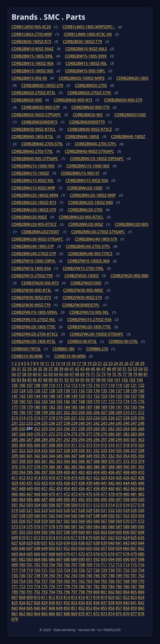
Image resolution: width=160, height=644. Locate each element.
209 (119, 412)
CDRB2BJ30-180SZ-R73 (31, 42)
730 (111, 570)
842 (141, 603)
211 (134, 412)
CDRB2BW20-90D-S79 (123, 100)
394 (22, 472)
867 (59, 614)
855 (104, 608)
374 (141, 461)
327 (59, 450)
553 (134, 516)
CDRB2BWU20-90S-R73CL (81, 217)
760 (67, 581)
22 (105, 363)
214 (22, 418)
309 (59, 445)
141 (15, 396)
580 (67, 527)
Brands (25, 17)
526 (67, 510)
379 (45, 467)
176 (141, 401)
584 (96, 527)
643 (134, 543)
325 (45, 450)
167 (74, 401)
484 (22, 499)
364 (67, 461)
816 (82, 597)
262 (111, 429)
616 (67, 537)
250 (22, 429)
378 (37, 467)
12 (52, 363)
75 (114, 374)
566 (96, 521)
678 (126, 554)
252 (37, 429)
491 (74, 499)
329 (74, 450)
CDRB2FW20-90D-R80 (129, 276)
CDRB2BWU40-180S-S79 (96, 239)
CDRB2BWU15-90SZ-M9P (33, 188)
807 (15, 597)
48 (109, 369)
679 (134, 554)
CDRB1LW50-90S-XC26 (31, 27)
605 (119, 532)
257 (74, 429)
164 (52, 401)
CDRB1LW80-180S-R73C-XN (88, 34)
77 (125, 374)
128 (52, 391)
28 (137, 363)
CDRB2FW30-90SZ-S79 (82, 297)
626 (141, 537)
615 (59, 537)
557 (29, 521)
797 (74, 592)
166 (67, 401)
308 (52, 445)
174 (126, 401)
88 (45, 380)
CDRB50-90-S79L (123, 341)
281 (119, 434)
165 (59, 401)
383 (74, 467)
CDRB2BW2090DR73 (39, 122)
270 (37, 434)
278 (96, 434)
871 (89, 614)
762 (82, 581)
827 (29, 603)
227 (119, 418)
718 (22, 570)
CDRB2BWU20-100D (85, 188)
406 (111, 472)
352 (111, 456)
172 (111, 401)
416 (52, 478)
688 (67, 559)
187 (89, 407)
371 (119, 461)
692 (96, 559)
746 (96, 575)
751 (134, 575)
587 (119, 527)
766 (111, 581)
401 (74, 472)
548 (96, 516)
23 (110, 363)
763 (89, 581)
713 (119, 565)
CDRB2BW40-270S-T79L (32, 151)
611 (29, 537)
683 (29, 559)
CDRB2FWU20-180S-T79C (34, 327)
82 (14, 380)
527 (74, 510)
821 (119, 597)
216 (37, 418)
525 (59, 510)
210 (126, 412)
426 (126, 478)
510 (82, 505)
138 (126, 391)
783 (104, 587)
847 (45, 608)
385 (89, 467)
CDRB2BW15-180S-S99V (86, 56)
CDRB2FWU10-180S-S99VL (35, 312)
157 (134, 396)
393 (15, 472)
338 (141, 450)
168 (82, 401)
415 (45, 478)
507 (59, 505)
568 (111, 521)
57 (19, 374)
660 (126, 548)
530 (96, 510)
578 (52, 527)
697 (134, 559)
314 (96, 445)
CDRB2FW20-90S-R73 (40, 283)
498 (126, 499)
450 (37, 488)
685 (45, 559)
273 (59, 434)
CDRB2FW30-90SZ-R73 (31, 297)
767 (119, 581)
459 (104, 488)
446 (141, 483)
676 (111, 554)
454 (67, 488)
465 (15, 494)
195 (15, 412)
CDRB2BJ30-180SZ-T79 (82, 42)
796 (67, 592)
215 (29, 418)
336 (126, 450)
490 (67, 499)
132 (82, 391)
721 (45, 570)
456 (82, 488)
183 (59, 407)
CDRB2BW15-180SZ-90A (33, 63)
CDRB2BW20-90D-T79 (90, 107)
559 (45, 521)
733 (134, 570)
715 (134, 565)
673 (89, 554)
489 (59, 499)
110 (52, 385)
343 (45, 456)
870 (82, 614)
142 (22, 396)
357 (15, 461)
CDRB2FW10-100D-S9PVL (34, 261)
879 (15, 619)
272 (52, 434)
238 (67, 423)
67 (72, 374)
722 (52, 570)
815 (74, 597)
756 (37, 581)
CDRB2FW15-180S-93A (31, 268)
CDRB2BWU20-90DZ (29, 217)
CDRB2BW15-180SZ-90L (86, 63)
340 (22, 456)
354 (126, 456)
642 (126, 543)
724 (67, 570)
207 (104, 412)
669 (59, 554)
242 (96, 423)
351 (104, 456)
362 (52, 461)
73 (103, 374)
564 (82, 521)
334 (111, 450)
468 (37, 494)
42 (77, 369)
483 (15, 499)
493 (89, 499)
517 (134, 505)
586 (111, 527)
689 (74, 559)
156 (126, 396)
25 (121, 363)
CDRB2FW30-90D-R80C (83, 290)
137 (119, 391)
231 (15, 423)
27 (132, 363)
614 (52, 537)
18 (84, 363)
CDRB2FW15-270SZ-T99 (32, 276)
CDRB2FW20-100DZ (82, 276)
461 (119, 488)
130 (67, 391)
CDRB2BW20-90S (88, 115)
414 (37, 478)
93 (72, 380)
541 (45, 516)
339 (15, 456)
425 (119, 478)
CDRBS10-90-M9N (70, 356)
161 (29, 401)
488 (52, 499)
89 (51, 380)
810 (37, 597)
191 (119, 407)
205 (89, 412)
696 (126, 559)
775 (45, 587)
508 (67, 505)
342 (37, 456)
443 (119, 483)
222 (82, 418)
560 (52, 521)
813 (59, 597)
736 (22, 575)
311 (74, 445)
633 (59, 543)
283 (134, 434)
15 (68, 363)
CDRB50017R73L (26, 349)
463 (134, 488)
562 (67, 521)
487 (45, 499)
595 (45, 532)
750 (126, 575)
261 (104, 429)
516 (126, 505)
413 (29, 478)
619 (89, 537)
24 (116, 363)
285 (15, 440)
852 (82, 608)
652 (67, 548)
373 (134, 461)
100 (110, 380)
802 (111, 592)
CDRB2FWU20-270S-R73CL (35, 334)
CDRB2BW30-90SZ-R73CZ (90, 129)
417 (59, 478)
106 (22, 385)
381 (59, 467)
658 (111, 548)
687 (59, 559)
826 (22, 603)
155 (119, 396)
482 (141, 494)
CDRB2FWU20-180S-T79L (89, 327)
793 (45, 592)
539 (29, 516)
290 (52, 440)
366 (82, 461)
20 (95, 363)
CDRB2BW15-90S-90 (29, 78)
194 (141, 407)
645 (15, 548)
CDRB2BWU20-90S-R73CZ (34, 224)
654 (82, 548)
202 (67, 412)
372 (126, 461)
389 (119, 467)
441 (104, 483)
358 (22, 461)
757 (45, 581)
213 (15, 418)
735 (15, 575)
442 (111, 483)
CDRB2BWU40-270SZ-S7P (34, 254)
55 (146, 369)
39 (61, 369)
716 (141, 565)
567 (104, 521)
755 (29, 581)
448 (22, 488)
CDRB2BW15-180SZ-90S (32, 71)
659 (119, 548)
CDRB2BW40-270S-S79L (42, 144)
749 (119, 575)
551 (119, 516)
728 (96, 570)
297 (104, 440)
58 (24, 374)
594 (37, 532)
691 (89, 559)
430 (22, 483)
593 (29, 532)
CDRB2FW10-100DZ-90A (89, 261)
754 (22, 581)
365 (74, 461)
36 (45, 369)
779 (74, 587)
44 (88, 369)
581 (74, 527)
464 (141, 488)
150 (82, 396)
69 (82, 374)
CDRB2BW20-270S (91, 85)
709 (89, 565)
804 (126, 592)
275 (74, 434)
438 (82, 483)
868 (67, 614)
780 (82, 587)
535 (134, 510)
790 (22, 592)
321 (15, 450)
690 (82, 559)
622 (111, 537)
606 (126, 532)
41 (72, 369)
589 (134, 527)
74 (109, 374)
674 (96, 554)
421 (89, 478)
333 (104, 450)
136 (111, 391)
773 (29, 587)
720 (37, 570)
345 (59, 456)
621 (104, 537)
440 (96, 483)
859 (134, 608)
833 (74, 603)
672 (82, 554)
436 (67, 483)
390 (126, 467)
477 (104, 494)
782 (96, 587)
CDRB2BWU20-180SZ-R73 (34, 202)
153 (104, 396)
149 (74, 396)
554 (141, 516)
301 (134, 440)
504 (37, 505)
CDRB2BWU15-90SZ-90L (33, 180)
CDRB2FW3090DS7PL (81, 305)
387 (104, 467)
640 (111, 543)
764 (96, 581)
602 (96, 532)
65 (61, 374)
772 (22, 587)
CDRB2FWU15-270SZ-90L (33, 320)
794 (52, 592)
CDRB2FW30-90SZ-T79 (31, 305)
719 (29, 570)
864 (37, 614)
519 (15, 510)
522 (37, 510)
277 (89, 434)
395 (29, 472)
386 (96, 467)
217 (45, 418)
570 (126, 521)
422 (96, 478)
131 (74, 391)
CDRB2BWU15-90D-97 (80, 173)
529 (89, 510)
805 (134, 592)
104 (139, 380)
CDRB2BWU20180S (132, 224)
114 (82, 385)
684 (37, 559)
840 (126, 603)
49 (114, 369)
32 (24, 369)
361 (45, 461)
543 (59, 516)
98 (98, 380)
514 (111, 505)
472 (67, 494)
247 (134, 423)
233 (29, 423)
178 (22, 407)
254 (52, 429)
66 (66, 374)
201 (59, 412)
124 (22, 391)
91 (61, 380)
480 (126, 494)
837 (104, 603)
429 (15, 483)
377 (29, 467)
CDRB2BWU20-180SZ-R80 (91, 202)
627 (15, 543)
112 (67, 385)
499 (134, 499)
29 (142, 363)
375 (15, 467)
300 (126, 440)
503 (29, 505)
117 (104, 385)
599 (74, 532)
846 (37, 608)
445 (134, 483)
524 (52, 510)
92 (66, 380)
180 (37, 407)
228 (126, 418)
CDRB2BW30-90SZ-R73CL (34, 129)
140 (141, 391)
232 (22, 423)
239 (74, 423)
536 (141, 510)
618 (82, 537)
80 (140, 374)
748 (111, 575)
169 (89, 401)
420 (82, 478)
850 (67, 608)
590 (141, 527)
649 (45, 548)
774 (37, 587)
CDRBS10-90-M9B (27, 356)
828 (37, 603)
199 (45, 412)
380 (52, 467)
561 (59, 521)
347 (74, 456)
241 (89, 423)
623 (119, 537)
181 (45, 407)
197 (29, 412)
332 (96, 450)
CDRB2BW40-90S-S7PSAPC (35, 159)
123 (15, 391)
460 (111, 488)
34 (35, 369)
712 (111, 565)
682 (22, 559)
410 (141, 472)
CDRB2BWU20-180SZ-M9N (35, 195)
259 (89, 429)
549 (104, 516)
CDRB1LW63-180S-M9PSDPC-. (89, 27)
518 (141, 505)
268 (22, 434)
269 (29, 434)
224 (96, 418)
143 (29, 396)
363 (59, 461)
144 (37, 396)
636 (82, 543)
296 (96, 440)
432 (37, 483)
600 (82, 532)
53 (135, 369)
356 (141, 456)
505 (45, 505)
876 (126, 614)
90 (56, 380)
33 (29, 369)
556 (22, 521)
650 (52, 548)
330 (82, 450)
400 (67, 472)
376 (22, 467)
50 (119, 369)
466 (22, 494)
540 (37, 516)
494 (96, 499)
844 (22, 608)
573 (15, 527)
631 (45, 543)
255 (59, 429)
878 (141, 614)
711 (104, 565)
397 (45, 472)
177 (15, 407)
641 (119, 543)
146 (52, 396)
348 (82, 456)
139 (134, 391)
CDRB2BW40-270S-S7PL (96, 144)
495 (104, 499)
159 (15, 401)
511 (89, 505)
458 (96, 488)
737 (29, 575)
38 (56, 369)
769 (134, 581)
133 (89, 391)
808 (22, 597)
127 (45, 391)
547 (89, 516)
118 (111, 385)
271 (45, 434)
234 (37, 423)
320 (141, 445)
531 (104, 510)
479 (119, 494)
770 (141, 581)
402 (82, 472)
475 (89, 494)
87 (40, 380)
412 (22, 478)
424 (111, 478)
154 (111, 396)
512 (96, 505)
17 (79, 363)
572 (141, 521)
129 (59, 391)
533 (119, 510)
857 (119, 608)
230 (141, 418)
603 (104, 532)
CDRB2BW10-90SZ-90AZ (33, 49)
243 (104, 423)
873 (104, 614)
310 (67, 445)
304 (22, 445)
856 (111, 608)
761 (74, 581)
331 (89, 450)
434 (52, 483)
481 (134, 494)
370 (111, 461)
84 (24, 380)
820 (111, 597)
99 (103, 380)
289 (45, 440)
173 (119, 401)
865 (45, 614)
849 (59, 608)
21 (100, 363)
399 (59, 472)
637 (89, 543)
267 (15, 434)
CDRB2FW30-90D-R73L (31, 290)
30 (14, 369)
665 (29, 554)
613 (45, 537)
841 (134, 603)
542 (52, 516)
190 (111, 407)
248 (141, 423)
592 (22, 532)
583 (89, 527)
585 (104, 527)
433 (45, 483)
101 (117, 380)
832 (67, 603)
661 (134, 548)
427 (134, 478)
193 (134, 407)
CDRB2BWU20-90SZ (86, 224)
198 (37, 412)
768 (126, 581)
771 (15, 587)
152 (96, 396)
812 (52, 597)
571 (134, 521)
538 (22, 516)
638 (96, 543)
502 (22, 505)
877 (134, 614)
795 (59, 592)
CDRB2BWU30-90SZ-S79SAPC (37, 239)
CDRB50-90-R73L (82, 341)
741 (59, 575)
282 (126, 434)
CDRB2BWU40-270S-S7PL (88, 246)
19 (89, 363)
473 (74, 494)
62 (45, 374)
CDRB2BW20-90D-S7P (41, 107)
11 (47, 363)
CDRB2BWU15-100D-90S (33, 166)
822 (126, 597)
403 (89, 472)
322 (22, 450)
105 (15, 385)
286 (22, 440)
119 (119, 385)
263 (119, 429)
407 (119, 472)
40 (66, 369)
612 (37, 537)
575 (29, 527)
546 (82, 516)
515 (119, 505)
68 (77, 374)
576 (37, 527)
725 (74, 570)
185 (74, 407)
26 (126, 363)
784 (111, 587)
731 (119, 570)
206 (96, 412)
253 (45, 429)
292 (67, 440)
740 (52, 575)
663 (15, 554)
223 (89, 418)
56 (14, 374)
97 (93, 380)
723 (59, 570)
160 (22, 401)
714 (126, 565)
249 (15, 429)
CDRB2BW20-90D (27, 100)
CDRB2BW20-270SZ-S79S (89, 93)
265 (134, 429)
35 (40, 369)
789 (15, 592)
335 (119, 450)
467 (29, 494)
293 (74, 440)
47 (103, 369)
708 (82, 565)
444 (126, 483)
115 (89, 385)
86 (35, 380)
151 (89, 396)
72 (98, 374)
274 (67, 434)
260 (96, 429)
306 (37, 445)
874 (111, 614)
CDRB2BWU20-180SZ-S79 (34, 210)
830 (52, 603)
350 (96, 456)
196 (22, 412)
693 (104, 559)
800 (96, 592)
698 (141, 559)
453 (59, 488)
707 (74, 565)
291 (59, 440)
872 (96, 614)
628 (22, 543)
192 (126, 407)
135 (104, 391)
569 (119, 521)
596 (52, 532)
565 (89, 521)
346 (67, 456)
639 (104, 543)
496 (111, 499)
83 (19, 380)
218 (52, 418)
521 (29, 510)
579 (59, 527)
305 (29, 445)
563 (74, 521)
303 (15, 445)
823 (134, 597)
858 (126, 608)
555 (15, 521)
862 (22, 614)
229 (134, 418)
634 (67, 543)
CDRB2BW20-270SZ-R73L (33, 93)
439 (89, 483)
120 (126, 385)
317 (119, 445)
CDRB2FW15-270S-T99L (83, 268)
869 (74, 614)
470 (52, 494)
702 (37, 565)
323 (29, 450)
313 (89, 445)
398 (52, 472)
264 (126, 429)
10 (42, 363)
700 (22, 565)
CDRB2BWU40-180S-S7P (33, 246)
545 (74, 516)
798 (82, 592)
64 (56, 374)
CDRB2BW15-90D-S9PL (85, 71)
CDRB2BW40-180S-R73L (32, 137)
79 (135, 374)
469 (45, 494)
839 (119, 603)
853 (89, 608)
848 (52, 608)
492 (82, 499)
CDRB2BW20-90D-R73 (73, 100)
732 (126, 570)
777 (59, 587)
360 (37, 461)
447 (15, 488)
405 (104, 472)
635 (74, 543)
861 (15, 614)
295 (89, 440)
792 (37, 592)
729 (104, 570)
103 (132, 380)
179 (29, 407)
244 (111, 423)
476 (96, 494)
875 (119, 614)
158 (141, 396)
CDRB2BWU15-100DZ (30, 173)
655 (89, 548)
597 (59, 532)
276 (82, 434)
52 (130, 369)
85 (29, 380)
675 (104, 554)
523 (45, 510)
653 (74, 548)
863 (29, 614)
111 (59, 385)
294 (82, 440)
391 (134, 467)
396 (37, 472)
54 (140, 369)
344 (52, 456)
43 (82, 369)
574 (22, 527)
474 (82, 494)
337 (134, 450)
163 (45, 401)
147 (59, 396)
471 (59, 494)
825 (15, 603)
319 (134, 445)
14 (63, 363)
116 (96, 385)
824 (141, 597)
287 (29, 440)
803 (119, 592)
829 (45, 603)
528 (82, 510)
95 (82, 380)
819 (104, 597)
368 (96, 461)
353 (119, 456)
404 (96, 472)
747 (104, 575)
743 (74, 575)
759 (59, 581)
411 (15, 478)
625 (134, 537)
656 (96, 548)
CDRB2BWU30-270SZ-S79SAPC (98, 232)
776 (52, 587)
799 (89, 592)
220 (67, 418)
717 (15, 570)
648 (37, 548)
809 (29, 597)
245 (119, 423)
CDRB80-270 (97, 349)
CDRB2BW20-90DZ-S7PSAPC (36, 115)
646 (22, 548)
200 (52, 412)
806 (141, 592)
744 (82, 575)
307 (45, 445)
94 (77, 380)
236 (52, 423)
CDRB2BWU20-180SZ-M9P (93, 195)
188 (96, 407)
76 (119, 374)
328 (67, 450)
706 (67, 565)
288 (37, 440)
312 (82, 445)
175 (134, 401)
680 (141, 554)
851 (74, 608)
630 (37, 543)
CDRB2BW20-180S (132, 78)
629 (29, 543)
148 (67, 396)
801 (104, 592)
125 (29, 391)
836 (96, 603)
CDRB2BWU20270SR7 (40, 232)
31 (19, 369)
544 (67, 516)
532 (111, 510)
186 (82, 407)
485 (29, 499)
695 (119, 559)
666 (37, 554)
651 (59, 548)
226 (111, 418)
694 (111, 559)
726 (82, 570)
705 (59, 565)
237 (59, 423)
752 (141, 575)
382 (67, 467)
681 (15, 559)
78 (130, 374)
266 (141, 429)
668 (52, 554)
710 (96, 565)
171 (104, 401)
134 (96, 391)
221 (74, 418)
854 (96, 608)
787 (134, 587)
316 (111, 445)
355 (134, 456)
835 (89, 603)
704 (52, 565)
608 (141, 532)
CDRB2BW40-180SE (82, 137)
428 (141, 478)
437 (74, 483)
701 (29, 565)
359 (29, 461)
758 (52, 581)
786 (126, 587)
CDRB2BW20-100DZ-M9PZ (82, 78)
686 (52, 559)
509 (74, 505)
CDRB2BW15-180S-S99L (32, 56)
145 (45, 396)
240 (82, 423)
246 (126, 423)
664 (22, 554)
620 (96, 537)
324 (37, 450)
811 (45, 597)
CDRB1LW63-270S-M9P (32, 34)
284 (141, 434)
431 (29, 483)
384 (82, 467)
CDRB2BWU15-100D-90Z (88, 166)
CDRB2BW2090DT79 (87, 122)
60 (35, 374)
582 (82, 527)
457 (89, 488)
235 (45, 423)
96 (88, 380)
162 (37, 401)
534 (126, 510)
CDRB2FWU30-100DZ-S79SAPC (97, 334)
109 (45, 385)
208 (111, 412)
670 (67, 554)
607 (134, 532)
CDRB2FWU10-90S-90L (89, 312)
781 (89, 587)
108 (37, 385)
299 (119, 440)
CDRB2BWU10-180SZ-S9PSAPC (97, 159)
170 (96, 401)
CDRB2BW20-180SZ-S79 (42, 85)
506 (52, 505)
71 (93, 374)
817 (89, 597)
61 (40, 374)
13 (58, 363)
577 (45, 527)
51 (125, 369)
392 (141, 467)
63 (51, 374)
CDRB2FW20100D (86, 283)
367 (89, 461)
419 (74, 478)
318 (126, 445)
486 (37, 499)
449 (29, 488)
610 (22, 537)
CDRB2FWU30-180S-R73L (34, 341)
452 (52, 488)
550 (111, 516)
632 (52, 543)
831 (59, 603)
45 (93, 369)
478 (111, 494)
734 (141, 570)
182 (52, 407)
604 (111, 532)
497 (119, 499)
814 (67, 597)
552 (126, 516)
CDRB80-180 (64, 349)
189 (104, 407)
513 (104, 505)
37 (51, 369)
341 (29, 456)
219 (59, 418)
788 (141, 587)
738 (37, 575)
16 (74, 363)
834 (82, 603)
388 (111, 467)
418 (67, 478)
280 (111, 434)
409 (134, 472)
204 (82, 412)
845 (29, 608)
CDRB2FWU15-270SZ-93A (89, 320)
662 (141, 548)
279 (104, 434)
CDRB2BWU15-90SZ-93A (87, 180)
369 (104, 461)
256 (67, 429)
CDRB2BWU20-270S (85, 210)
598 (67, 532)
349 (89, 456)
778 (67, 587)
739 (45, 575)
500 (141, 499)
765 (104, 581)
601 (89, 532)
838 (111, 603)
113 (74, 385)
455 (74, 488)
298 (111, 440)
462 (126, 488)
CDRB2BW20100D (130, 115)
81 (146, 374)
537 (15, 516)
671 (74, 554)
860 (141, 608)
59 (29, 374)
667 (45, 554)
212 (141, 412)
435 (59, 483)
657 (104, 548)
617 (74, 537)
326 (52, 450)
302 (141, 440)
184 (67, 407)
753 (15, 581)
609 (15, 537)
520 (22, 510)
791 (29, 592)
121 (134, 385)
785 (119, 587)
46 (98, 369)
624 (126, 537)
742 (67, 575)
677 (119, 554)
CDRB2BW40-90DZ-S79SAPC (89, 151)
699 (15, 565)
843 (15, 608)
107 (29, 385)
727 (89, 570)
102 (125, 380)
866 (52, 614)
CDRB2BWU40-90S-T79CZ (90, 254)
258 (82, 429)
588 (126, 527)
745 (89, 575)
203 (74, 412)
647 (29, 548)
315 (104, 445)
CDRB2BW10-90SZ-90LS (86, 49)
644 (141, 543)
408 (126, 472)
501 (15, 505)
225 (104, 418)
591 (15, 532)
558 (37, 521)
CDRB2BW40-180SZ (128, 137)
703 (45, 565)
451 (45, 488)
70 (88, 374)
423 (104, 478)
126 (37, 391)
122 (141, 385)
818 (96, 597)
